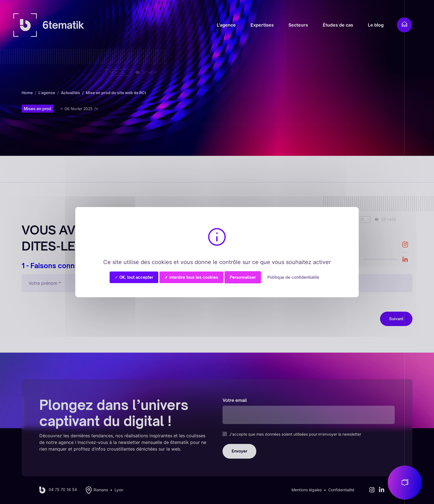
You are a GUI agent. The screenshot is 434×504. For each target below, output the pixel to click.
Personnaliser (243, 277)
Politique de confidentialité (293, 277)
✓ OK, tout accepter (134, 277)
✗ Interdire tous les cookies (191, 277)
